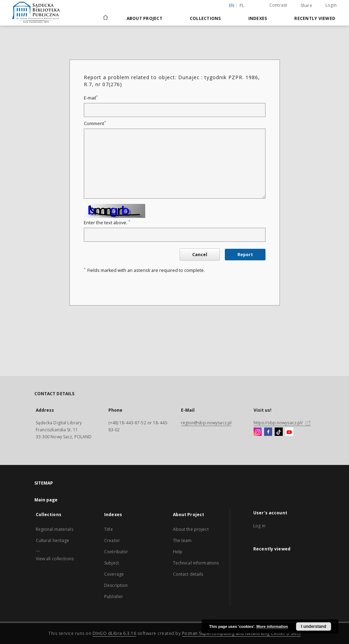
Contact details (188, 574)
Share (306, 6)
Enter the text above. (107, 223)
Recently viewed (315, 18)
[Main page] (105, 18)
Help (178, 552)
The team (182, 540)
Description (116, 585)
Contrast (278, 5)
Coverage (114, 574)
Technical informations (196, 563)
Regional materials (55, 529)
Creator (112, 540)
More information (272, 626)
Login (331, 5)
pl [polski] (242, 5)
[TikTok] (279, 432)
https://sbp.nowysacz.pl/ (282, 423)
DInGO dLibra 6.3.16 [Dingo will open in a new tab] (115, 633)
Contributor (116, 552)
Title (109, 529)
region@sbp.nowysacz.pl (206, 423)
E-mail (91, 98)
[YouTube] (289, 432)
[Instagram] (258, 432)
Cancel (200, 255)
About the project (191, 529)
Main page (46, 500)
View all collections (55, 559)
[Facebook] (268, 432)
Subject (112, 563)
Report (245, 255)
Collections (205, 18)
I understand (314, 626)
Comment (95, 124)
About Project (145, 18)
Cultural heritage (53, 540)
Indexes (258, 18)
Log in (259, 526)
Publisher (114, 597)
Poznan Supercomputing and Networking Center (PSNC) (241, 633)
